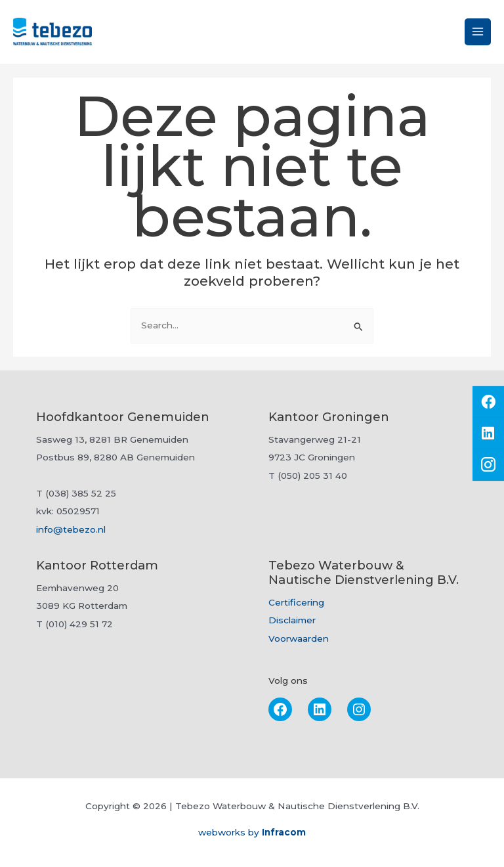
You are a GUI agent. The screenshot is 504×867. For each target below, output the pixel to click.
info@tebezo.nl (71, 529)
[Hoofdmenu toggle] (478, 32)
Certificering (296, 602)
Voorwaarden (299, 638)
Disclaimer (292, 620)
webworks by (252, 832)
